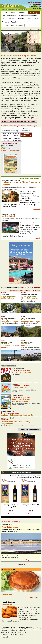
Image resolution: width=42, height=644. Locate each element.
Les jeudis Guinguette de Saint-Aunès (17, 415)
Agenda (14, 22)
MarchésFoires (16, 135)
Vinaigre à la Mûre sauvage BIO (11, 506)
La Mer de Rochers (8, 298)
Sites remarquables (9, 16)
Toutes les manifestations (30, 429)
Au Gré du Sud (8, 216)
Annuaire (5, 22)
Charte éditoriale (35, 6)
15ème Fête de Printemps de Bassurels (10, 150)
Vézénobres (26, 345)
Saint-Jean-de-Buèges (9, 322)
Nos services (36, 8)
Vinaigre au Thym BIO (31, 505)
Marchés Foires (32, 19)
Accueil (5, 12)
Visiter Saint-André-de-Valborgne (11, 130)
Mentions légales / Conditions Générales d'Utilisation (14, 631)
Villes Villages (34, 12)
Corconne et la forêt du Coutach (10, 346)
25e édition (16, 374)
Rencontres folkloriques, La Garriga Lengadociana (16, 423)
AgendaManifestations (26, 135)
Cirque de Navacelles (29, 298)
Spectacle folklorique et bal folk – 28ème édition (18, 426)
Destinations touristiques (28, 16)
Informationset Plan (6, 139)
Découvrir (37, 209)
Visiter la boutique (35, 517)
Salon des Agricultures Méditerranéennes (21, 400)
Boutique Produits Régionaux (13, 25)
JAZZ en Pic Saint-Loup (21, 372)
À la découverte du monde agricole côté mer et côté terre (26, 404)
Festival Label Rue (20, 388)
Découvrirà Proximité (17, 139)
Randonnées (22, 12)
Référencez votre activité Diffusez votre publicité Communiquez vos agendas (5, 632)
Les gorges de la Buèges (30, 322)
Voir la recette (35, 597)
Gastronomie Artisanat (6, 135)
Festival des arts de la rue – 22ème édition (24, 391)
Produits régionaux (9, 19)
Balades (12, 12)
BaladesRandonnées (26, 130)
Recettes (21, 19)
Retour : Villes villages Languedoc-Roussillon (20, 121)
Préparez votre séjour (33, 560)
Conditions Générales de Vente (22, 631)
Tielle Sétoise (7, 594)
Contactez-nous (35, 4)
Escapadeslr (21, 565)
